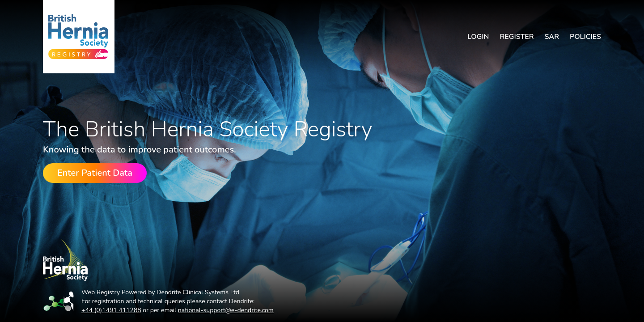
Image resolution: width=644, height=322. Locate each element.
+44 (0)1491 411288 (111, 310)
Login (478, 37)
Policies (585, 37)
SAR (552, 37)
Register (517, 37)
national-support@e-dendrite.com (226, 310)
